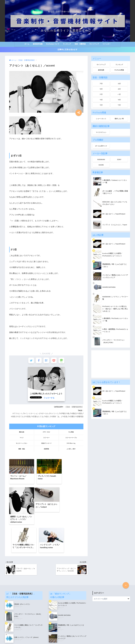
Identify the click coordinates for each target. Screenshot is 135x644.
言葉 (28, 417)
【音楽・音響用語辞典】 (74, 407)
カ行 (119, 84)
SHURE (101, 165)
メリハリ (55, 414)
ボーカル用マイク (101, 146)
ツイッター (107, 44)
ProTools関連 (119, 70)
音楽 (66, 417)
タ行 (119, 89)
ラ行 (101, 105)
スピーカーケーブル (71, 438)
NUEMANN (101, 160)
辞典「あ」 (57, 417)
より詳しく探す (71, 449)
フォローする (49, 398)
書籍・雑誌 (22, 449)
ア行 (101, 84)
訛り (48, 417)
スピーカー (46, 438)
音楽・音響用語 (80, 44)
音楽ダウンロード (46, 443)
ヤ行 (119, 100)
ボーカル (45, 414)
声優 (63, 414)
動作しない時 (119, 119)
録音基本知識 (38, 44)
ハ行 (119, 94)
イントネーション (32, 414)
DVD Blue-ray (71, 443)
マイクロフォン (101, 132)
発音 (14, 417)
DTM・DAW (46, 432)
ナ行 (101, 94)
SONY (119, 160)
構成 (74, 414)
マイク (22, 438)
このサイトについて (76, 638)
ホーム (27, 44)
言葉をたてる (38, 417)
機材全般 (22, 432)
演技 (80, 414)
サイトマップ (94, 44)
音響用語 (80, 417)
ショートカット (101, 119)
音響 (72, 417)
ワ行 (119, 105)
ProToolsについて (53, 44)
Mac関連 (71, 432)
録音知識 (101, 70)
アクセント (18, 414)
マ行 (101, 100)
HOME (68, 634)
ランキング (67, 44)
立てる (21, 417)
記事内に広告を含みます (68, 50)
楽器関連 (46, 449)
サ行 (101, 89)
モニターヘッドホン (22, 443)
